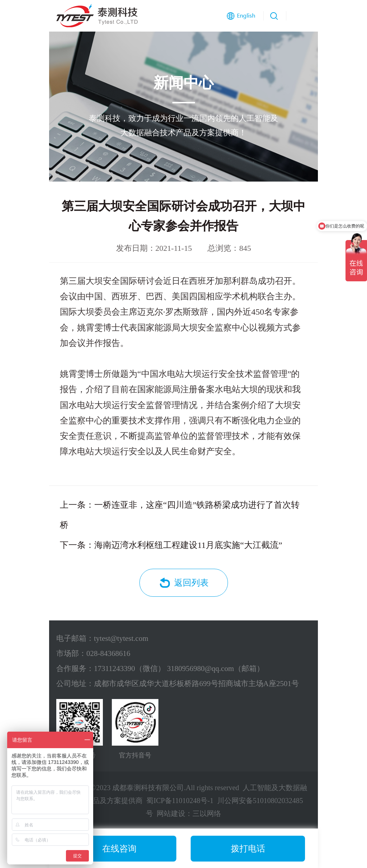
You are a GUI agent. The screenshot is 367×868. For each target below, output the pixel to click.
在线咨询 (119, 849)
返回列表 (191, 583)
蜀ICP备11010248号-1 (180, 801)
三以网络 (207, 813)
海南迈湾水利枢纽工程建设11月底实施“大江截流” (188, 545)
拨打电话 (248, 849)
